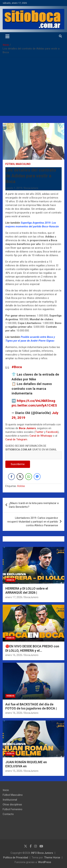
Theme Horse (52, 858)
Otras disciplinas (12, 804)
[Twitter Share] (20, 477)
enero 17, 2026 (14, 597)
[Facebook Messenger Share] (37, 477)
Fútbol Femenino (13, 809)
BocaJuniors (31, 188)
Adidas (21, 486)
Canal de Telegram (16, 439)
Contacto (8, 814)
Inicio (6, 790)
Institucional (10, 800)
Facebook (52, 432)
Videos (10, 580)
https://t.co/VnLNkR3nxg (36, 401)
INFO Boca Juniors (42, 853)
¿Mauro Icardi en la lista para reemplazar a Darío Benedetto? (34, 505)
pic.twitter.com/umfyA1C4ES (34, 405)
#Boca (17, 367)
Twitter (39, 432)
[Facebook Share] (11, 477)
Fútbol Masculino (18, 164)
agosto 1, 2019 (14, 188)
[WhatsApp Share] (29, 477)
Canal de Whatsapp (41, 436)
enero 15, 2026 (14, 771)
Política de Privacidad (16, 858)
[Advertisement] (33, 87)
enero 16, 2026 (14, 655)
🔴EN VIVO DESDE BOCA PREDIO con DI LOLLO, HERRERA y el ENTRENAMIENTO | (32, 650)
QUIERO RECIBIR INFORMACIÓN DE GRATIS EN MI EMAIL (33, 451)
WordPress (45, 862)
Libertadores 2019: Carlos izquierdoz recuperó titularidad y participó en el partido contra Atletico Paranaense (33, 522)
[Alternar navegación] (7, 36)
